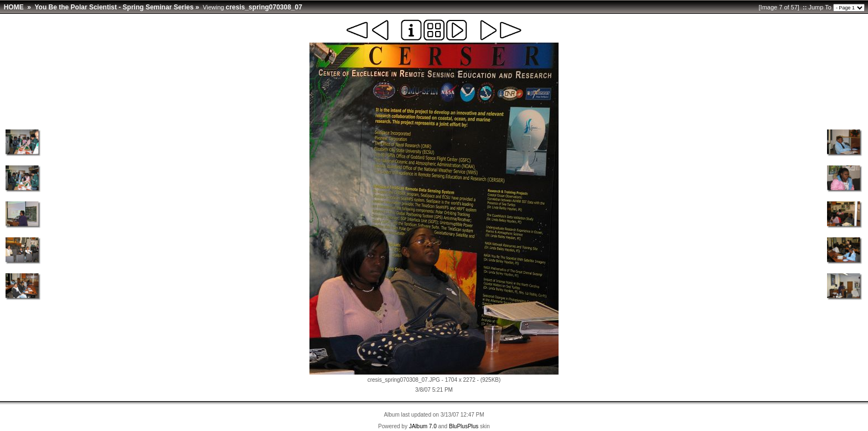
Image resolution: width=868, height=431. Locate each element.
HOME (14, 7)
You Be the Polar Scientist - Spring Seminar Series (114, 7)
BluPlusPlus (464, 426)
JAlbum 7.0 (423, 426)
